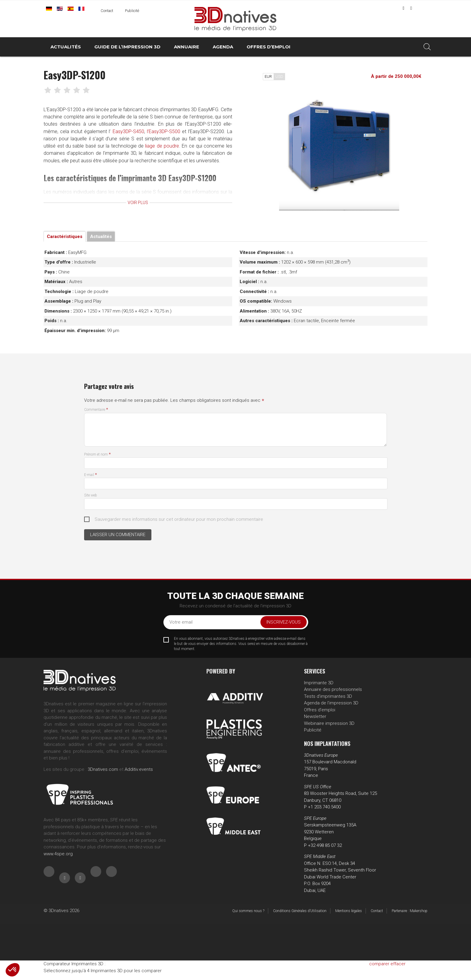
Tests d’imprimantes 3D (328, 696)
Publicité (132, 11)
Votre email (181, 622)
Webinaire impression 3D (329, 723)
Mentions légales (349, 911)
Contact (107, 11)
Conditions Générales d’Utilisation (300, 911)
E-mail (91, 475)
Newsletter (315, 716)
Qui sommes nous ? (248, 911)
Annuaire (187, 47)
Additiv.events (139, 769)
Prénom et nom (97, 454)
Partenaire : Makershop (410, 911)
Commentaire (96, 410)
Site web (91, 495)
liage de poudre (67, 154)
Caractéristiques (65, 237)
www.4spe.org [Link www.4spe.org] (58, 854)
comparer (379, 964)
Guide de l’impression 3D (127, 47)
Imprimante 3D (319, 683)
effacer (398, 964)
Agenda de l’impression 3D (331, 703)
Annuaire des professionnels (333, 689)
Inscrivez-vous (284, 622)
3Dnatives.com (103, 769)
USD (279, 76)
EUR (268, 76)
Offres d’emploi (269, 47)
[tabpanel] (339, 150)
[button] (13, 970)
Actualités (66, 47)
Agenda (223, 47)
